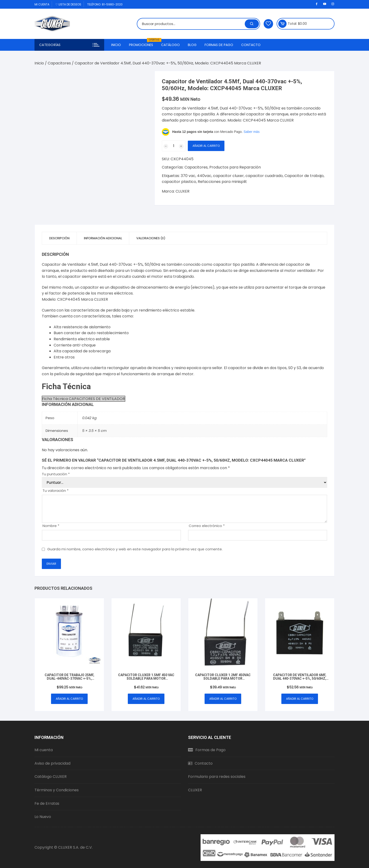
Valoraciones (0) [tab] (151, 238)
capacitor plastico (179, 182)
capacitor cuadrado (264, 176)
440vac (204, 176)
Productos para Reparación (235, 167)
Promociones (143, 43)
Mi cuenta (42, 4)
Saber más (252, 132)
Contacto (251, 45)
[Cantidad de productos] (174, 146)
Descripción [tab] (59, 238)
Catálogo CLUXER (51, 777)
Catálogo (170, 45)
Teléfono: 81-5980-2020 (105, 4)
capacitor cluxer (228, 176)
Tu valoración (56, 491)
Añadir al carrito (206, 146)
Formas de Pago (219, 45)
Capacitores (59, 63)
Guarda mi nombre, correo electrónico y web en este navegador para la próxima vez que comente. (135, 549)
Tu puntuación (56, 474)
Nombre (51, 526)
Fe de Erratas (47, 803)
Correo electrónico (207, 526)
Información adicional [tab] (103, 238)
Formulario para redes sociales (217, 777)
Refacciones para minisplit (222, 182)
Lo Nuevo (43, 817)
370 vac (188, 176)
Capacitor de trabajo (304, 176)
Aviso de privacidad (52, 763)
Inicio (116, 45)
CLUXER (182, 191)
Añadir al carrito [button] (69, 699)
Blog (192, 45)
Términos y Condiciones (57, 790)
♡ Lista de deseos (68, 4)
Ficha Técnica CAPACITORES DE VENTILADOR (84, 399)
